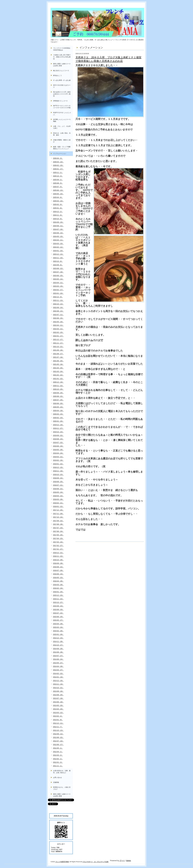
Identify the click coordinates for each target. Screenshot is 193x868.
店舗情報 (56, 782)
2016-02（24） (58, 588)
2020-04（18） (58, 411)
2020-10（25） (58, 389)
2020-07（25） (58, 400)
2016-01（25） (58, 592)
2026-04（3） (58, 158)
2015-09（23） (58, 606)
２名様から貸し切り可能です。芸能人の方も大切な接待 (62, 57)
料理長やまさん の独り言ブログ (62, 788)
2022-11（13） (58, 300)
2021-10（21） (58, 347)
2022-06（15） (58, 318)
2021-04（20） (58, 368)
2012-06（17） (58, 745)
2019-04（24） (58, 453)
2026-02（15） (58, 165)
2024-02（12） (58, 247)
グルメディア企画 (103, 862)
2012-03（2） (58, 755)
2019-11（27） (58, 428)
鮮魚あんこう (58, 75)
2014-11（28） (58, 642)
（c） (95, 862)
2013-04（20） (58, 709)
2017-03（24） (58, 542)
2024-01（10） (58, 251)
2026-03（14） (58, 162)
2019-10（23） (58, 432)
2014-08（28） (58, 652)
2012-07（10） (58, 741)
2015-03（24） (58, 627)
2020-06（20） (58, 403)
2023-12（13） (58, 254)
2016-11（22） (58, 556)
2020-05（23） (58, 407)
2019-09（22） (58, 435)
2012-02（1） (58, 759)
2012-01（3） (58, 762)
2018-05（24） (58, 492)
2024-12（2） (58, 212)
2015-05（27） (58, 620)
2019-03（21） (58, 457)
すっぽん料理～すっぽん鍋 (62, 80)
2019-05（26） (58, 450)
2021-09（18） (58, 350)
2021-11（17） (58, 343)
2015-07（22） (58, 613)
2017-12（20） (58, 510)
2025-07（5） (58, 187)
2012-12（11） (58, 723)
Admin (128, 861)
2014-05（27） (58, 663)
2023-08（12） (58, 268)
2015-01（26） (58, 634)
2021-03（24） (58, 371)
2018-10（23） (58, 475)
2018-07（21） (58, 485)
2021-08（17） (58, 354)
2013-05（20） (58, 705)
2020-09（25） (58, 393)
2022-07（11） (58, 315)
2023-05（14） (58, 279)
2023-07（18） (58, 272)
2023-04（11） (58, 283)
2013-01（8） (58, 720)
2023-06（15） (58, 276)
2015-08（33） (58, 610)
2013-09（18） (58, 691)
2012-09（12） (58, 734)
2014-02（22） (58, 674)
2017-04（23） (58, 538)
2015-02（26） (58, 631)
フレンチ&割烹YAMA (62, 862)
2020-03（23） (58, 414)
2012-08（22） (58, 737)
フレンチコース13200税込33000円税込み (62, 49)
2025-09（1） (58, 180)
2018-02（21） (58, 503)
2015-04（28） (58, 624)
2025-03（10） (58, 201)
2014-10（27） (58, 645)
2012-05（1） (58, 748)
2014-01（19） (58, 677)
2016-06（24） (58, 574)
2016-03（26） (58, 585)
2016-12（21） (58, 553)
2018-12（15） (58, 467)
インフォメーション (60, 154)
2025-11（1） (58, 173)
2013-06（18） (58, 702)
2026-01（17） (58, 169)
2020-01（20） (58, 421)
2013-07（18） (58, 698)
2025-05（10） (58, 194)
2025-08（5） (58, 183)
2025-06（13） (58, 190)
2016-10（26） (58, 560)
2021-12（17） (58, 340)
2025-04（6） (58, 197)
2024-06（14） (58, 233)
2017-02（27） (58, 546)
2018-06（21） (58, 489)
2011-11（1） (58, 766)
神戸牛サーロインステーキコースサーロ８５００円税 (62, 107)
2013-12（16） (58, 681)
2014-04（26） (58, 666)
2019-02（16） (58, 460)
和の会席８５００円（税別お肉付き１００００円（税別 (62, 94)
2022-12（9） (58, 297)
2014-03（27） (58, 670)
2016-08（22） (58, 567)
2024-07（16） (58, 229)
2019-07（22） (58, 443)
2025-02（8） (58, 204)
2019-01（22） (58, 464)
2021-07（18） (58, 357)
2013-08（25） (58, 695)
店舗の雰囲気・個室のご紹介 (62, 141)
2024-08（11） (58, 226)
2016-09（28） (58, 563)
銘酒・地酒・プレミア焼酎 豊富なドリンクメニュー (63, 148)
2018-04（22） (58, 496)
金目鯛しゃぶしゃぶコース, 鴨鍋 (63, 120)
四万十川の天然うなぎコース (62, 86)
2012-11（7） (58, 727)
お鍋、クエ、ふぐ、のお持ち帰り (62, 127)
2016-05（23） (58, 578)
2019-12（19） (58, 425)
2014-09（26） (58, 649)
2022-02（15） (58, 332)
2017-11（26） (58, 514)
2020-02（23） (58, 418)
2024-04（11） (58, 240)
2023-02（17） (58, 290)
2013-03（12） (58, 713)
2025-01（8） (58, 208)
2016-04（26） (58, 581)
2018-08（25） (58, 482)
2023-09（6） (58, 265)
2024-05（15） (58, 236)
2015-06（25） (58, 617)
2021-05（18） (58, 364)
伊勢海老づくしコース (60, 101)
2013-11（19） (58, 684)
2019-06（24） (58, 446)
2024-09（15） (58, 222)
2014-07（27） (58, 656)
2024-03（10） (58, 244)
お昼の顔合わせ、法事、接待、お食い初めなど (62, 772)
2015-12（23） (58, 595)
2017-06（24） (58, 531)
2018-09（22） (58, 478)
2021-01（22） (58, 379)
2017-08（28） (58, 524)
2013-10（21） (58, 688)
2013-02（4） (58, 716)
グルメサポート (88, 862)
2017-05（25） (58, 535)
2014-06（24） (58, 659)
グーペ (122, 861)
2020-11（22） (58, 386)
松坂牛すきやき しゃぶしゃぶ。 (62, 114)
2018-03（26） (58, 499)
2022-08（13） (58, 311)
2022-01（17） (58, 336)
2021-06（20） (58, 361)
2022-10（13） (58, 304)
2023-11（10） (58, 258)
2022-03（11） (58, 329)
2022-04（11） (58, 325)
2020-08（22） (58, 396)
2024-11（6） (58, 215)
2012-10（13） (58, 730)
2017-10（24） (58, 517)
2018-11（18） (58, 471)
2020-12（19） (58, 382)
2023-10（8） (58, 261)
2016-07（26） (58, 570)
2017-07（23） (58, 528)
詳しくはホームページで (89, 340)
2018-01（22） (58, 507)
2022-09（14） (58, 308)
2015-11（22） (58, 599)
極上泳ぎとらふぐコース (61, 71)
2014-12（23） (58, 638)
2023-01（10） (58, 293)
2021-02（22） (58, 375)
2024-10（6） (58, 219)
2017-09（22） (58, 521)
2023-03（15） (58, 286)
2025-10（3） (58, 176)
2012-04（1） (58, 752)
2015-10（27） (58, 602)
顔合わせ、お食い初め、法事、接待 (62, 134)
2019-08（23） (58, 439)
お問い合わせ (58, 777)
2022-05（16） (58, 322)
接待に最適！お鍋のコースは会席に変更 (62, 65)
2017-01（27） (58, 549)
